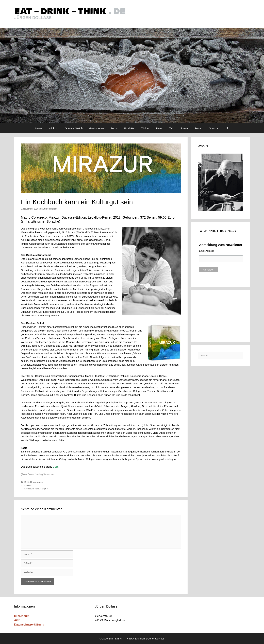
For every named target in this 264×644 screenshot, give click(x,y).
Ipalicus (28, 485)
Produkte (129, 128)
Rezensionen (37, 482)
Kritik (55, 128)
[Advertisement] (220, 315)
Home (39, 128)
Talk (171, 128)
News (159, 128)
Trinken (145, 128)
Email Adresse (207, 251)
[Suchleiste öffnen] (227, 128)
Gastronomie (97, 128)
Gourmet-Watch (74, 128)
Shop (216, 128)
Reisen (198, 128)
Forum (184, 128)
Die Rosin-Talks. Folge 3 (36, 489)
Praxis (114, 128)
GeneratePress (156, 639)
